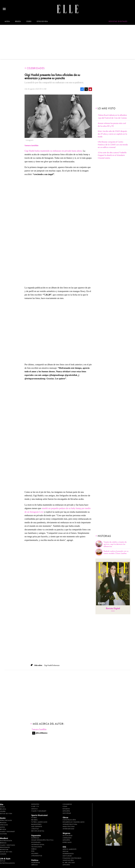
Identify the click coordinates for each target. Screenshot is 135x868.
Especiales (67, 842)
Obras (34, 849)
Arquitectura (69, 827)
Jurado (3, 854)
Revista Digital (113, 608)
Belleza (18, 21)
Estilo (3, 861)
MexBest (4, 838)
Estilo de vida (42, 21)
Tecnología (37, 847)
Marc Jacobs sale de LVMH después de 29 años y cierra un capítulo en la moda (112, 134)
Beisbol (35, 820)
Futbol (34, 818)
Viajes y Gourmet (7, 832)
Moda (7, 21)
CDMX (65, 806)
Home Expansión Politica (42, 840)
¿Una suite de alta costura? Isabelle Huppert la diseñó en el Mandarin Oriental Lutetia (112, 155)
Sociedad (67, 813)
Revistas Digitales (118, 21)
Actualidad (68, 836)
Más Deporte (37, 827)
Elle (2, 804)
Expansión (36, 835)
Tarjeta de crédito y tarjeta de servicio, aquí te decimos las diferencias (115, 544)
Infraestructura (70, 824)
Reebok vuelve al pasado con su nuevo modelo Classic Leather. (116, 552)
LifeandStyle (37, 856)
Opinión (66, 811)
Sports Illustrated (39, 815)
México (35, 865)
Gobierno (36, 863)
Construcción (69, 820)
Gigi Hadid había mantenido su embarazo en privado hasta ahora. (53, 151)
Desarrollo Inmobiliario (74, 822)
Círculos (4, 825)
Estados (66, 809)
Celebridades (36, 68)
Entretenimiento (7, 863)
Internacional (38, 845)
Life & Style (5, 859)
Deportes (35, 804)
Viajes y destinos (8, 845)
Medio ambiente (70, 849)
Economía (36, 842)
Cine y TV (35, 806)
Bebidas (3, 843)
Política (35, 860)
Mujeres (35, 853)
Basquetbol (37, 824)
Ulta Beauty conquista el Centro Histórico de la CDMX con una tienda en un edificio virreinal (113, 145)
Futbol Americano (39, 822)
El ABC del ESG (69, 863)
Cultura (3, 834)
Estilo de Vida (6, 852)
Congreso (67, 804)
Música (35, 809)
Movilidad (67, 856)
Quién (3, 818)
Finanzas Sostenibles (72, 858)
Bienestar (4, 850)
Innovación (68, 860)
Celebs (29, 21)
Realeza (3, 823)
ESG (33, 851)
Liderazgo (67, 838)
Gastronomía (6, 841)
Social (66, 851)
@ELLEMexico (42, 733)
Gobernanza (68, 854)
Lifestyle (35, 829)
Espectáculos (6, 820)
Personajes (5, 847)
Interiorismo (69, 829)
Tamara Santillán (39, 729)
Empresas (35, 838)
